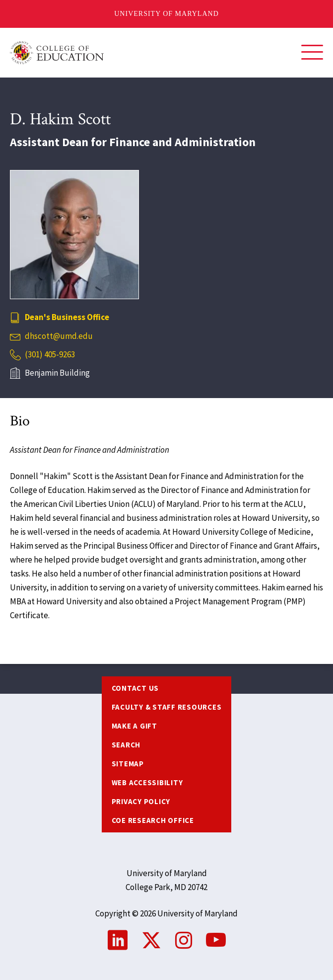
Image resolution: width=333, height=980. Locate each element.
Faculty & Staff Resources (167, 707)
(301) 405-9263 (50, 354)
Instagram (184, 940)
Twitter (151, 940)
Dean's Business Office (67, 317)
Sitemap (128, 764)
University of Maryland (166, 14)
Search (126, 745)
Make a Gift (134, 726)
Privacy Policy (141, 801)
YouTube (216, 940)
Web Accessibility (147, 782)
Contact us (135, 688)
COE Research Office (153, 820)
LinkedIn (118, 940)
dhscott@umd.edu (59, 336)
